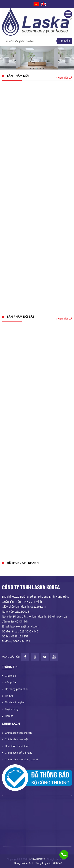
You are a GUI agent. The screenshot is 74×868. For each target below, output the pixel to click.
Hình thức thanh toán (17, 746)
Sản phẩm (11, 682)
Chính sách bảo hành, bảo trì (21, 759)
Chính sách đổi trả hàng (19, 753)
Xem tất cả (64, 78)
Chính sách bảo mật (16, 739)
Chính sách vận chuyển (18, 733)
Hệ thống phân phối (16, 689)
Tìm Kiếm (64, 41)
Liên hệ (9, 716)
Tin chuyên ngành (15, 702)
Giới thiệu (10, 676)
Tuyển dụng (12, 709)
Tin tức (9, 696)
